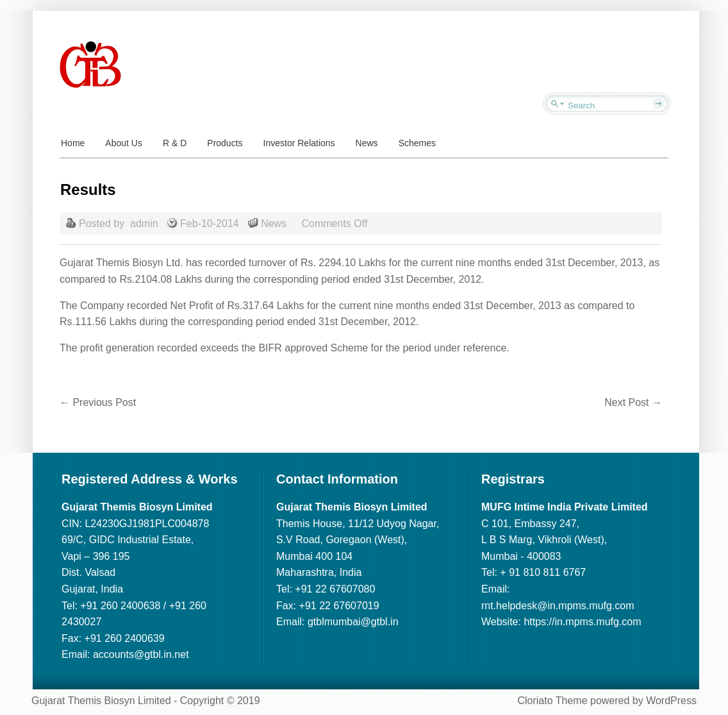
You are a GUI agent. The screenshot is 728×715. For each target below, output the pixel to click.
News (367, 143)
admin (144, 223)
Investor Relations (299, 143)
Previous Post (98, 402)
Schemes (417, 143)
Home (73, 143)
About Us (124, 143)
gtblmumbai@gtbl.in (353, 622)
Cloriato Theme (552, 701)
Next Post (633, 402)
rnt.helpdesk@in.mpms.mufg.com (558, 606)
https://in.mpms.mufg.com (582, 622)
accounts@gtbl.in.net (141, 654)
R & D (175, 143)
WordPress (671, 701)
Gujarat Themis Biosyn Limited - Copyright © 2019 (146, 701)
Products (225, 143)
